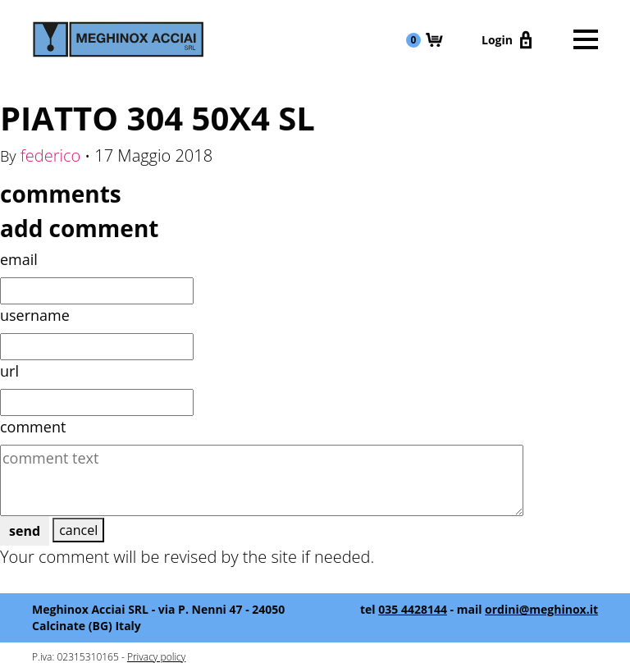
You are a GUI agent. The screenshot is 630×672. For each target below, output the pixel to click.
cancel (78, 530)
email (19, 259)
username (35, 315)
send (25, 531)
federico (51, 155)
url (9, 371)
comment (33, 427)
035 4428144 (413, 609)
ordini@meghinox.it (541, 609)
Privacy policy (156, 657)
